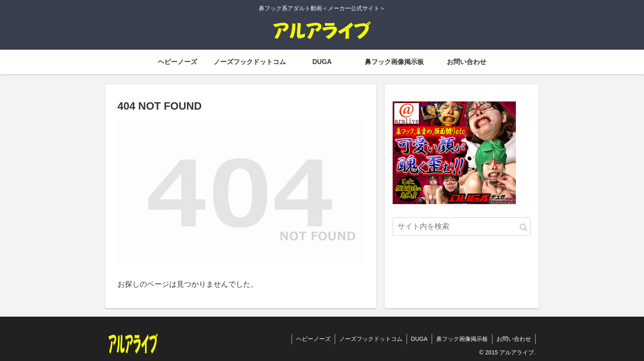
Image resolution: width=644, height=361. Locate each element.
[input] (462, 226)
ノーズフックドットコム (371, 339)
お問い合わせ (514, 339)
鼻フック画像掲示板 (462, 339)
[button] (523, 227)
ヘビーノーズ (313, 339)
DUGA (419, 339)
